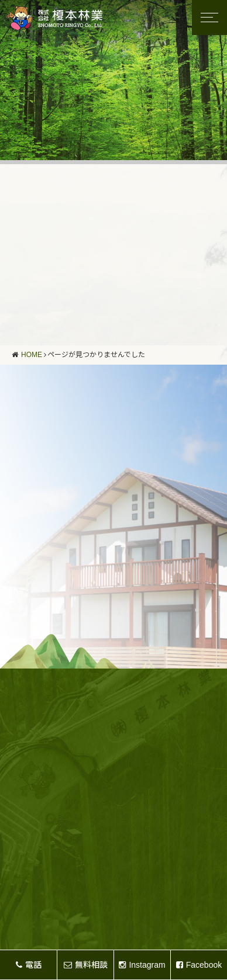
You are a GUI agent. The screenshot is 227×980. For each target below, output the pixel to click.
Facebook (199, 965)
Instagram (142, 965)
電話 (29, 965)
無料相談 (86, 965)
